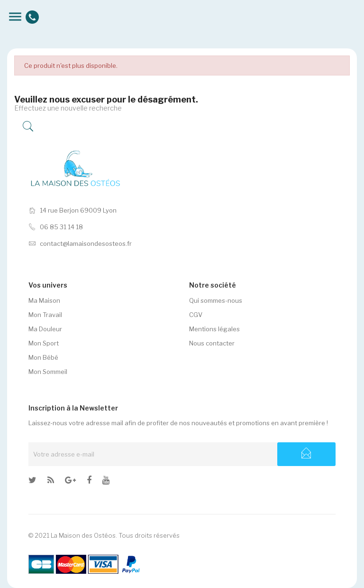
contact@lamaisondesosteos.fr (80, 243)
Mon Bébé (43, 357)
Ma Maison (44, 300)
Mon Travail (45, 315)
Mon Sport (44, 343)
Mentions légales (214, 329)
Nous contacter (212, 343)
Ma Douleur (45, 329)
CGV (196, 315)
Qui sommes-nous (216, 300)
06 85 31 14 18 (56, 227)
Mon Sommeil (48, 372)
